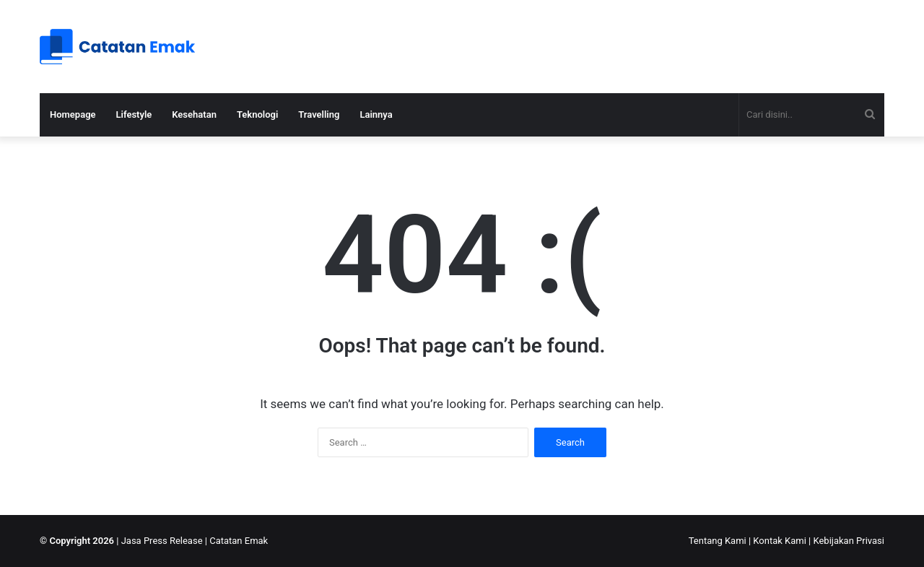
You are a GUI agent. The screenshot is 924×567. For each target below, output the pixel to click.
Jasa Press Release (162, 541)
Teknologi (257, 114)
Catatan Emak (239, 541)
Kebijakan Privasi (849, 541)
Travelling (319, 114)
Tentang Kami (718, 541)
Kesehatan (194, 114)
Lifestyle (134, 114)
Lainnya (376, 114)
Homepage (73, 114)
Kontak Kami (780, 541)
